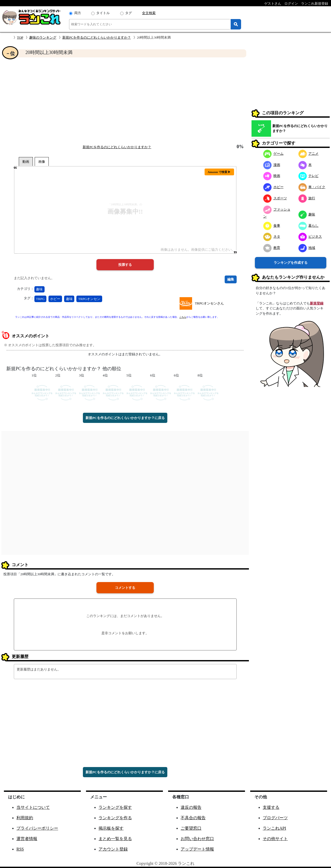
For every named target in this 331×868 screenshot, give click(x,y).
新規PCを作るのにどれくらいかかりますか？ (97, 37)
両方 (78, 13)
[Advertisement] (125, 101)
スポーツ (275, 198)
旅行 (307, 198)
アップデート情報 (197, 849)
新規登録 (317, 303)
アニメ (309, 154)
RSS (20, 849)
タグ (128, 13)
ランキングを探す (115, 807)
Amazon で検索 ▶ (219, 172)
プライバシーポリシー (37, 828)
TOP (20, 37)
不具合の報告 (193, 818)
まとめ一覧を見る (115, 839)
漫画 (272, 165)
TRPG (40, 299)
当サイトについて (33, 807)
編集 (231, 279)
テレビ (309, 176)
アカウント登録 (113, 849)
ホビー (55, 299)
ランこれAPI (274, 828)
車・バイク (312, 187)
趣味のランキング (43, 37)
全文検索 (149, 13)
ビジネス (310, 237)
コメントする (125, 588)
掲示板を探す (111, 828)
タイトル (103, 13)
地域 (307, 248)
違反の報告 (191, 807)
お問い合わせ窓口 (197, 839)
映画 (272, 176)
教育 (272, 248)
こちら (183, 317)
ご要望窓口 (191, 828)
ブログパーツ (275, 818)
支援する (271, 807)
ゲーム (273, 154)
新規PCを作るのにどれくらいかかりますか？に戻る (125, 418)
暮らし (309, 226)
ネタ (272, 237)
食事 (272, 226)
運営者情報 (27, 839)
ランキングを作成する (291, 263)
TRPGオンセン (89, 299)
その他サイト (275, 839)
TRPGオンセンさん (209, 303)
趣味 (39, 289)
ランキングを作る (115, 818)
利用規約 (25, 818)
